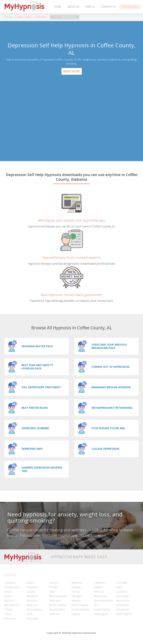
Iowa (52, 592)
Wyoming (32, 618)
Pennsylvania (34, 609)
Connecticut (12, 587)
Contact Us (108, 7)
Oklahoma (122, 605)
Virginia (76, 614)
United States (24, 17)
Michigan (77, 596)
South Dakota (102, 609)
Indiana (31, 592)
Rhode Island (57, 609)
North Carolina (58, 605)
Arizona (54, 583)
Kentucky (99, 592)
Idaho (120, 587)
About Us (73, 7)
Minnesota (100, 596)
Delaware (32, 587)
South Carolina (80, 609)
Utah (30, 614)
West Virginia (124, 614)
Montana (32, 601)
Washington (101, 614)
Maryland (32, 596)
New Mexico (12, 605)
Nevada (76, 601)
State (90, 7)
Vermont (54, 614)
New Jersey (123, 601)
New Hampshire (103, 601)
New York (32, 605)
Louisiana (122, 592)
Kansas (76, 592)
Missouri (9, 601)
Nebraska (55, 601)
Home (58, 7)
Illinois (8, 592)
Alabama (41, 17)
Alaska (31, 583)
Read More (72, 71)
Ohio (97, 605)
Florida (53, 587)
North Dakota (80, 605)
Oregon (9, 609)
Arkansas (77, 583)
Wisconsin (10, 618)
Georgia (76, 587)
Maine (8, 596)
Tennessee (123, 609)
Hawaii (98, 587)
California (99, 583)
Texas (8, 614)
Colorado (122, 583)
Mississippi (123, 596)
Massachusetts (58, 596)
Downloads (130, 7)
